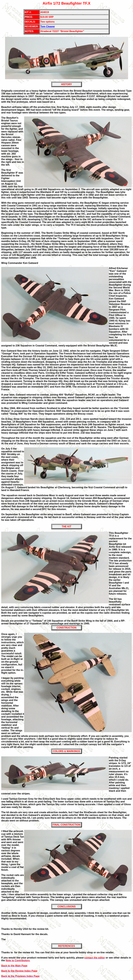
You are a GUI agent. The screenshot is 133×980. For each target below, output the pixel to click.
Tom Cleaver (48, 26)
